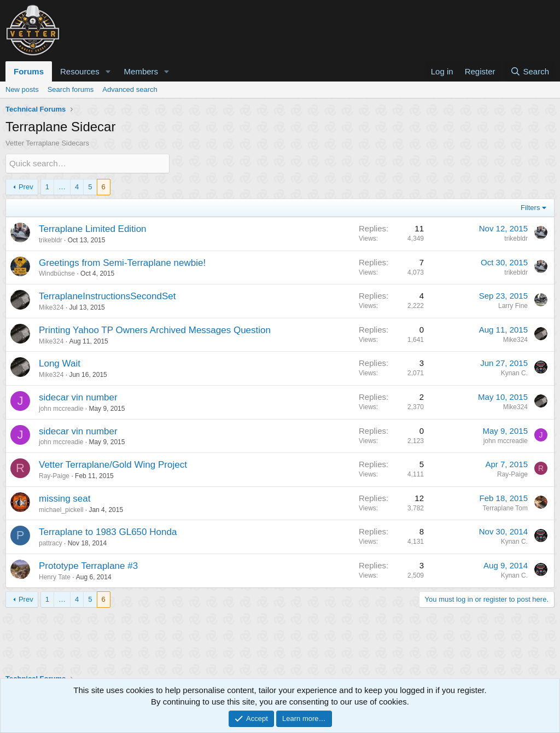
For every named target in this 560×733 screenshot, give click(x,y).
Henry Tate (55, 577)
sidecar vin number (78, 397)
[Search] (530, 71)
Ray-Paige (54, 476)
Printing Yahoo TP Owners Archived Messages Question (155, 330)
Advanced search (130, 89)
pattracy (51, 543)
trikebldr (51, 240)
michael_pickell (61, 509)
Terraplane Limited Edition (93, 229)
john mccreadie (61, 409)
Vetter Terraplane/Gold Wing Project (113, 465)
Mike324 (51, 307)
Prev (26, 186)
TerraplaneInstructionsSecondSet (107, 296)
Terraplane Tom (506, 508)
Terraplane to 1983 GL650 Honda (108, 532)
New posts (22, 89)
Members (141, 71)
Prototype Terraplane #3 (88, 566)
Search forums (71, 89)
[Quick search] (87, 163)
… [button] (62, 186)
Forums (29, 71)
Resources (80, 71)
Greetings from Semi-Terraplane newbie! (122, 262)
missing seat (65, 499)
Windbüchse (57, 274)
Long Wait (60, 363)
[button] (108, 71)
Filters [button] (530, 208)
